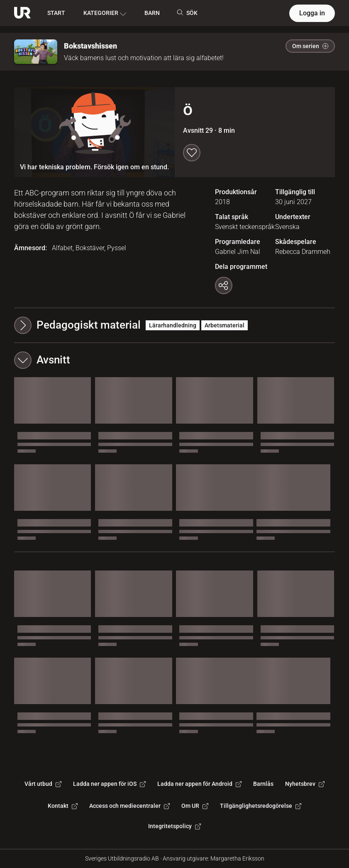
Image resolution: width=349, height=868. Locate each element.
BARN (152, 13)
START (56, 13)
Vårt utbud (43, 784)
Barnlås (263, 784)
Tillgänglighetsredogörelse (261, 806)
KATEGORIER (105, 13)
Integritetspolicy (174, 826)
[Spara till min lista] (192, 153)
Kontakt (63, 806)
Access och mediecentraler (129, 806)
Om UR (195, 806)
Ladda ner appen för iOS (109, 784)
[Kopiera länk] (224, 285)
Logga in (312, 13)
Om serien (310, 46)
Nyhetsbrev (305, 784)
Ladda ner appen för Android (199, 784)
